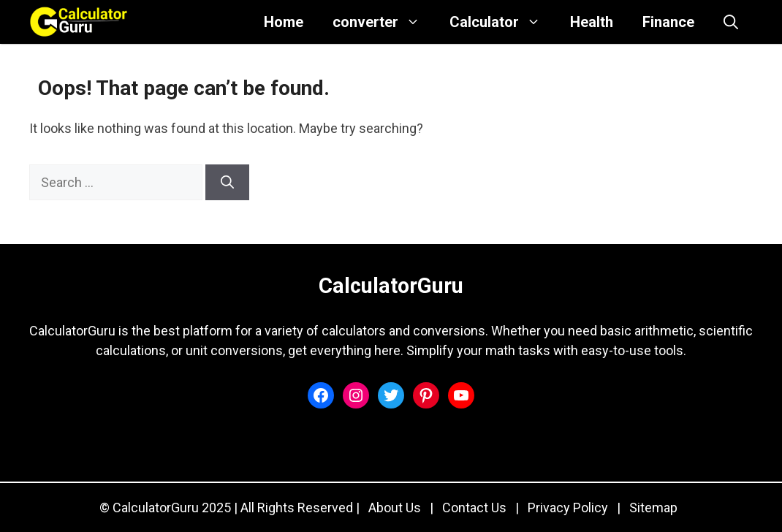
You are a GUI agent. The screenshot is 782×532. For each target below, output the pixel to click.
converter (384, 22)
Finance (668, 22)
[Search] (227, 182)
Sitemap (653, 508)
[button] (731, 22)
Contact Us (474, 508)
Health (592, 22)
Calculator (502, 22)
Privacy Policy (568, 508)
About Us (395, 508)
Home (284, 22)
